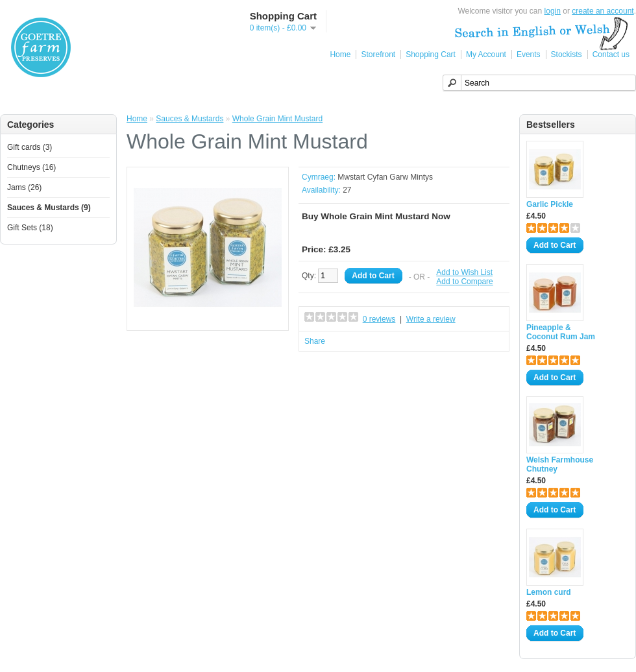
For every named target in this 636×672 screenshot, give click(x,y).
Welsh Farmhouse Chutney (560, 464)
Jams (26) (24, 187)
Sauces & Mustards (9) (49, 208)
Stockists (567, 54)
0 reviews (379, 319)
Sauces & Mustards (190, 119)
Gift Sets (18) (30, 228)
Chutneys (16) (31, 167)
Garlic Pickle (550, 204)
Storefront (378, 54)
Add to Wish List (464, 272)
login (553, 11)
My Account (486, 54)
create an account (603, 11)
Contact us (611, 54)
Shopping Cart (431, 54)
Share (315, 341)
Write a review (431, 319)
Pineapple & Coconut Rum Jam (561, 332)
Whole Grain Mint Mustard (277, 119)
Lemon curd (549, 592)
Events (529, 54)
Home (340, 54)
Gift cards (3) (30, 147)
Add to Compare (464, 282)
